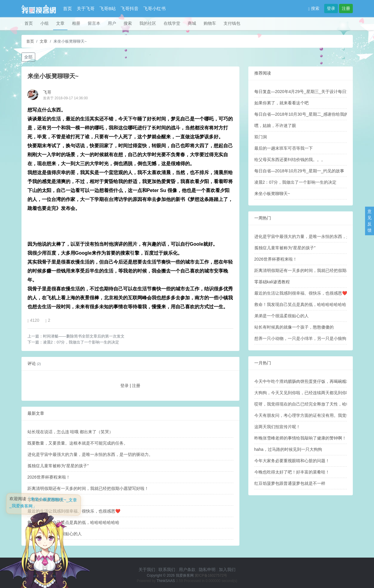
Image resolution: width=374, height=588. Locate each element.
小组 (44, 23)
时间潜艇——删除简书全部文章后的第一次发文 (84, 336)
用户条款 (187, 570)
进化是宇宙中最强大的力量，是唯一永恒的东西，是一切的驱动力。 (90, 454)
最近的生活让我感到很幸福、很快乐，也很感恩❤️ (301, 293)
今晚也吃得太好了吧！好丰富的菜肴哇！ (292, 472)
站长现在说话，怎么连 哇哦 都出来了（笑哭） (70, 432)
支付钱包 (232, 23)
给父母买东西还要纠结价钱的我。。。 (290, 160)
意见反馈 (370, 221)
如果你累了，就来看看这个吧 (281, 103)
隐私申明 (207, 570)
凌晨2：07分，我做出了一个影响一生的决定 (81, 342)
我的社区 (148, 23)
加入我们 (227, 570)
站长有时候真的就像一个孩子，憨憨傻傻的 (294, 327)
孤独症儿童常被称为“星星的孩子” (58, 466)
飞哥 (47, 92)
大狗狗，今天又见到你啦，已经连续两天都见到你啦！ (304, 393)
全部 (28, 57)
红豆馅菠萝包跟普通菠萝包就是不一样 (290, 483)
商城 (192, 23)
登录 (331, 8)
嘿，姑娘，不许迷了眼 (275, 126)
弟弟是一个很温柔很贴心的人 (281, 316)
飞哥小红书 (154, 8)
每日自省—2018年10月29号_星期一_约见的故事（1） (305, 171)
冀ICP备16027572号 (211, 575)
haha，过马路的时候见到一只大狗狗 (288, 449)
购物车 (210, 23)
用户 (112, 23)
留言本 (94, 23)
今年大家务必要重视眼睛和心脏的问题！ (292, 461)
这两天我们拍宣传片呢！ (277, 427)
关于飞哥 (86, 8)
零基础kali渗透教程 (272, 282)
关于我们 (147, 570)
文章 (60, 23)
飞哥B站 (108, 8)
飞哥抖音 (130, 8)
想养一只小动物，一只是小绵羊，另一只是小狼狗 (300, 338)
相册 (76, 23)
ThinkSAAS (166, 581)
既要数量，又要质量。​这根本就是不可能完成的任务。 (78, 443)
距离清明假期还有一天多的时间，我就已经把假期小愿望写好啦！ (88, 488)
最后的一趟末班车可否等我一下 (284, 148)
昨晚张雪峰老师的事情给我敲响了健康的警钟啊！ (300, 438)
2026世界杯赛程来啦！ (49, 477)
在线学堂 (172, 23)
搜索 (314, 8)
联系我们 (167, 570)
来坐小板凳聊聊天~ (272, 194)
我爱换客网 (185, 575)
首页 (67, 8)
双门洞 (261, 137)
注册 (346, 8)
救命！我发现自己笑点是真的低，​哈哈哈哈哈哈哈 (300, 304)
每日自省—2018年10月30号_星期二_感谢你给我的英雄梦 (308, 114)
